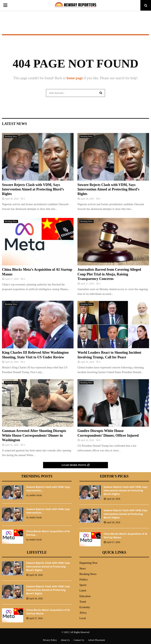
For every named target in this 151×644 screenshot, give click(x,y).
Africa (83, 613)
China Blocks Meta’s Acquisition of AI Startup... (48, 533)
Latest (83, 591)
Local (83, 618)
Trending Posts (37, 476)
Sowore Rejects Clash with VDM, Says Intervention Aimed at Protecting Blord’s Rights (33, 189)
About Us (65, 640)
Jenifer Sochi (35, 495)
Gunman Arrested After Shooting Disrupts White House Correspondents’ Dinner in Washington (34, 435)
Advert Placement (96, 640)
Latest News (14, 124)
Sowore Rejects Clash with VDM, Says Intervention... (48, 489)
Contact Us (79, 640)
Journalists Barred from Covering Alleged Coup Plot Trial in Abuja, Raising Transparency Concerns (109, 274)
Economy (85, 607)
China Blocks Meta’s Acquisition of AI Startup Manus (125, 536)
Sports (83, 585)
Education (85, 596)
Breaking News (11, 136)
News (83, 569)
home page (75, 78)
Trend (83, 602)
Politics (84, 580)
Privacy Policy (50, 640)
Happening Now (88, 563)
